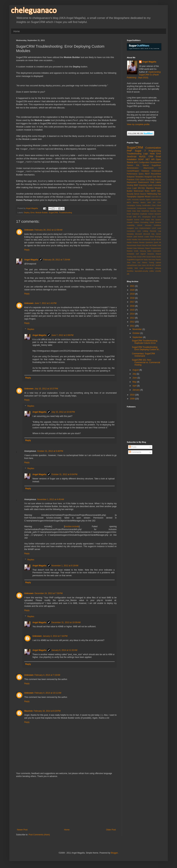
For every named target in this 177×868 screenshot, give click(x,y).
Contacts (151, 208)
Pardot (129, 242)
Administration (133, 168)
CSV (159, 202)
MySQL (142, 157)
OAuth (153, 240)
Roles (147, 191)
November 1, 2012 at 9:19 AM (65, 566)
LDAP (154, 228)
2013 (133, 318)
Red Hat (149, 245)
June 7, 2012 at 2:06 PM (62, 335)
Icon (137, 228)
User (140, 265)
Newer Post (22, 830)
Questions (149, 242)
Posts (133, 447)
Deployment (132, 182)
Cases (142, 180)
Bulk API (151, 202)
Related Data (132, 248)
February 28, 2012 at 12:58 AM (49, 230)
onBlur (152, 271)
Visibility (130, 268)
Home (17, 31)
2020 (133, 290)
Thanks (158, 260)
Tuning (152, 262)
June (135, 378)
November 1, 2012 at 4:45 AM (51, 499)
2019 (133, 294)
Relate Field (157, 245)
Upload (158, 262)
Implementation (145, 228)
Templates (139, 177)
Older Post (111, 830)
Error (32, 213)
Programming (155, 151)
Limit (139, 231)
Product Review (138, 242)
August (136, 370)
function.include (72, 526)
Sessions (151, 254)
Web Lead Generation (144, 268)
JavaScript (132, 157)
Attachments (149, 168)
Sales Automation (154, 251)
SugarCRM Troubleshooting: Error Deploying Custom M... (146, 348)
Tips (159, 194)
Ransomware (132, 245)
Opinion (130, 165)
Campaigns (131, 205)
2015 (133, 310)
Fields (148, 220)
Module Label (132, 237)
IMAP (136, 185)
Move (152, 237)
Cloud (159, 205)
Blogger (114, 853)
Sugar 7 (140, 151)
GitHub (140, 225)
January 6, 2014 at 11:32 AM (64, 650)
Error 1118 (157, 217)
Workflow (130, 271)
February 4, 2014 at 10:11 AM (48, 693)
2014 (133, 314)
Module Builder (42, 213)
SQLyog (143, 251)
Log (159, 231)
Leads (150, 185)
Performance (132, 174)
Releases (141, 248)
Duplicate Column (147, 214)
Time (129, 262)
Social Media (151, 257)
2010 (133, 395)
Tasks (146, 260)
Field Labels (156, 182)
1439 (153, 197)
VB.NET (152, 265)
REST (147, 174)
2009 (133, 399)
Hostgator (130, 228)
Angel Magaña (31, 260)
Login (135, 188)
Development (156, 162)
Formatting (144, 222)
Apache (142, 200)
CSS (137, 180)
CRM (151, 157)
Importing (143, 185)
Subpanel (131, 177)
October (136, 333)
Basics (143, 202)
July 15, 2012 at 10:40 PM (63, 412)
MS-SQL (141, 188)
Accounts (135, 200)
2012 (133, 322)
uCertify (158, 271)
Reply (27, 250)
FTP (142, 220)
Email (158, 157)
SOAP (141, 159)
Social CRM (141, 257)
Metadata (130, 234)
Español (130, 220)
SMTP (153, 191)
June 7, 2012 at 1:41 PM (46, 303)
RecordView (156, 174)
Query (141, 174)
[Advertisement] (66, 803)
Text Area (152, 260)
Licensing (157, 185)
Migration (150, 188)
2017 (133, 302)
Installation (132, 159)
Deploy (27, 213)
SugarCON (139, 260)
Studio (159, 257)
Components (142, 208)
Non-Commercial (144, 240)
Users (144, 265)
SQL (159, 191)
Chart (154, 205)
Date (139, 211)
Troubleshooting (65, 213)
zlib (128, 274)
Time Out (136, 262)
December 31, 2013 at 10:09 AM (66, 622)
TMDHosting (152, 194)
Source (143, 194)
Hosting (130, 185)
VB (147, 265)
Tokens (145, 262)
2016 (133, 306)
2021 (133, 286)
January (136, 390)
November (137, 329)
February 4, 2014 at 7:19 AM (47, 675)
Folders (136, 222)
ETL (140, 217)
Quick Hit (157, 242)
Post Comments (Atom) (39, 835)
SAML (136, 251)
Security (130, 194)
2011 (133, 326)
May (135, 382)
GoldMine (157, 225)
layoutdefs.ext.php (141, 271)
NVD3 (129, 240)
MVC (136, 162)
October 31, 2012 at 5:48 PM (50, 451)
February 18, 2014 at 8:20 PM (47, 711)
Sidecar (146, 165)
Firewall (130, 222)
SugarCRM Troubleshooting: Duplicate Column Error (145, 342)
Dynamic (158, 214)
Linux (129, 188)
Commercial (131, 208)
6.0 (160, 197)
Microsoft (138, 234)
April (135, 386)
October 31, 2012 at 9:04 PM (64, 474)
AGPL (129, 200)
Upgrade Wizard (144, 197)
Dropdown (136, 214)
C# (160, 168)
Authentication (156, 200)
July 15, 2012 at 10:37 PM (46, 389)
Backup (136, 202)
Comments (135, 452)
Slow (135, 257)
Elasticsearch (143, 182)
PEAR (159, 240)
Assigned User (151, 177)
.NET (147, 159)
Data (134, 211)
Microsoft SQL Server (152, 234)
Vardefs (158, 265)
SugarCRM (53, 213)
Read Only (141, 245)
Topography (132, 197)
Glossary (148, 225)
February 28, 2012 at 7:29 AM (57, 260)
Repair (148, 248)
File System (156, 220)
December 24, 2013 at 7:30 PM (49, 593)
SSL (138, 165)
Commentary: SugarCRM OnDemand (143, 355)
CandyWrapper (133, 171)
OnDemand (156, 171)
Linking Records (149, 231)
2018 (133, 298)
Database (145, 171)
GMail (152, 222)
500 (157, 197)
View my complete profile (138, 124)
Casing (139, 205)
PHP (129, 151)
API (153, 159)
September (138, 337)
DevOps (153, 211)
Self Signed (141, 254)
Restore (130, 251)
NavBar (135, 240)
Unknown (29, 230)
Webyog (158, 268)
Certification (146, 205)
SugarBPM (131, 260)
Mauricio (29, 711)
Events (137, 220)
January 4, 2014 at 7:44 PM (55, 636)
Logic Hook (149, 154)
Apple (148, 200)
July (134, 374)
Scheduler (131, 254)
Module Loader (143, 237)
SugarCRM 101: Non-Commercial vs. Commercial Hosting (146, 362)
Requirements (156, 248)
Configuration (144, 162)
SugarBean (156, 165)
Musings (158, 237)
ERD (135, 217)
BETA (129, 202)
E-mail (129, 217)
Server (137, 194)
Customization (153, 148)
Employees (146, 217)
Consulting (150, 180)
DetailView (145, 211)
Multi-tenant (139, 191)
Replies (31, 329)
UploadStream (132, 265)
